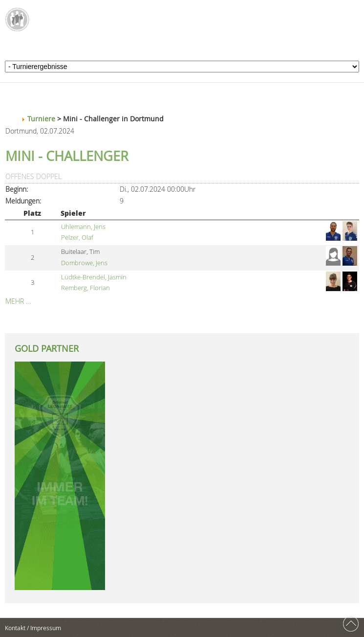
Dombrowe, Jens (84, 263)
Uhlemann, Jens (83, 227)
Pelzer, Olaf (77, 238)
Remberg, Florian (86, 288)
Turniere (41, 119)
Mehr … (18, 301)
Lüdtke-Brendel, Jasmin (94, 277)
